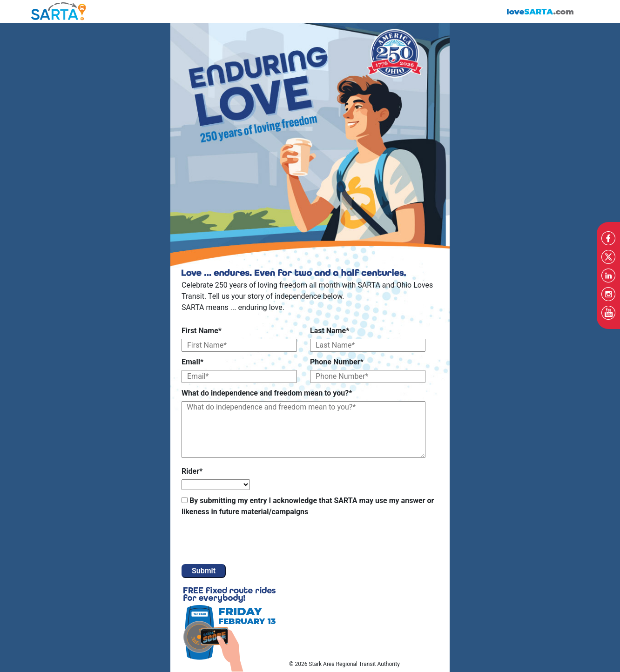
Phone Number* (337, 362)
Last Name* (330, 331)
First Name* (202, 331)
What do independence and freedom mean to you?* (267, 393)
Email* (192, 362)
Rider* (192, 471)
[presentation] (252, 541)
